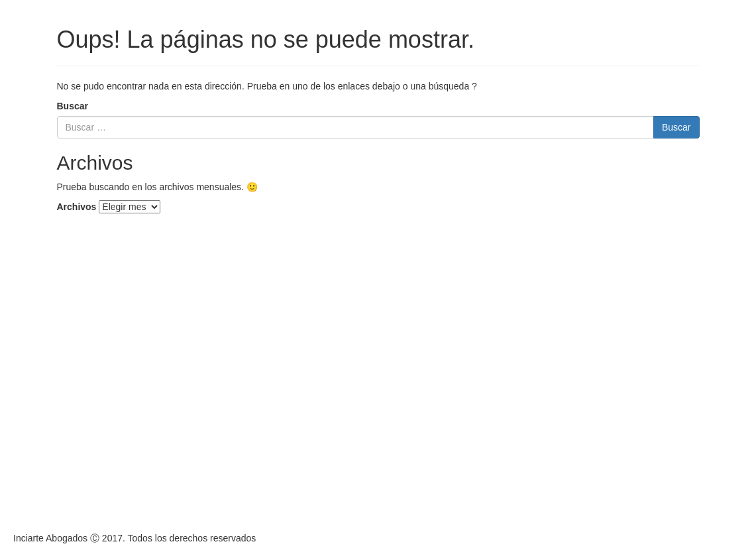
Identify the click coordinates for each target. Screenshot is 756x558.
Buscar (73, 106)
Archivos (77, 207)
